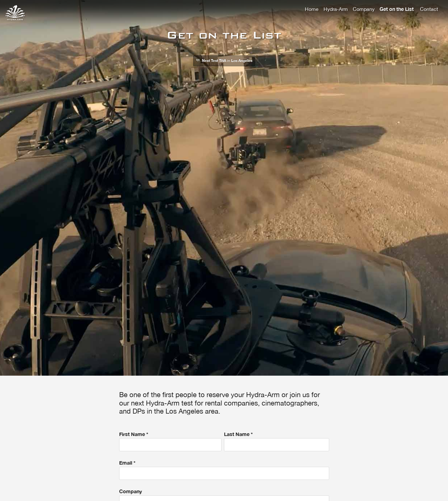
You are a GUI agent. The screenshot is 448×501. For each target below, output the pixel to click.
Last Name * (277, 441)
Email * (224, 470)
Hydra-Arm (336, 9)
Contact (429, 9)
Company (364, 9)
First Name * (170, 441)
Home (312, 9)
